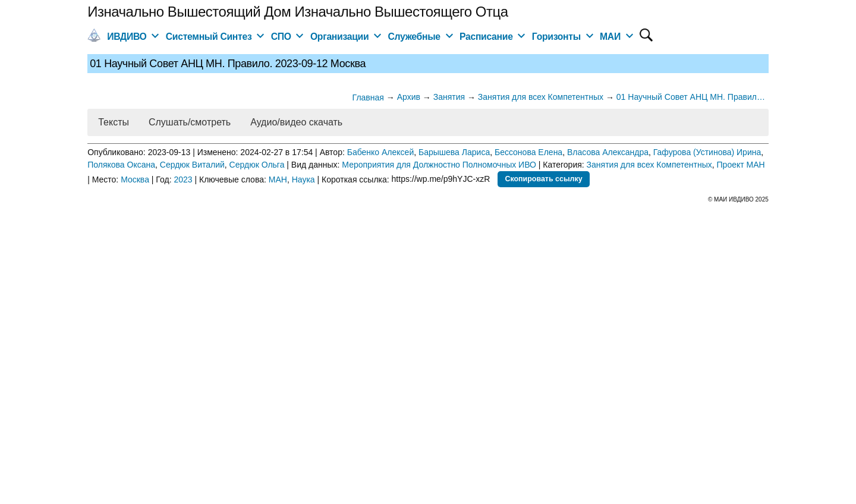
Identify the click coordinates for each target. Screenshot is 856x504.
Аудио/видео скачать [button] (296, 122)
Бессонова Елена (528, 152)
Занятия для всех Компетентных (649, 165)
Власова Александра (608, 152)
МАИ (610, 37)
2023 (183, 179)
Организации (339, 37)
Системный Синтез (209, 37)
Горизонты (556, 37)
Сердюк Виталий (192, 165)
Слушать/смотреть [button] (190, 122)
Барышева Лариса (454, 152)
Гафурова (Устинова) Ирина (707, 152)
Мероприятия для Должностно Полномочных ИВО (439, 165)
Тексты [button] (114, 122)
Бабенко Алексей (381, 152)
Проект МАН (741, 165)
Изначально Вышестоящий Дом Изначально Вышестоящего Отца (298, 12)
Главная (368, 97)
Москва (135, 179)
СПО (281, 37)
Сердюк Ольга (257, 165)
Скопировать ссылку (543, 179)
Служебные (414, 37)
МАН (278, 179)
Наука (303, 179)
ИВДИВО (127, 37)
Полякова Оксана (121, 165)
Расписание (486, 37)
